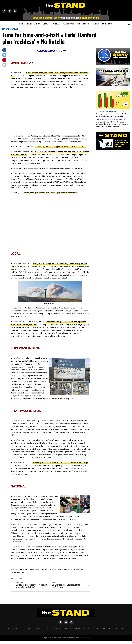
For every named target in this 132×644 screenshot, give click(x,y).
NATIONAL (55, 24)
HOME (20, 24)
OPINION (87, 24)
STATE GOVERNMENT (71, 24)
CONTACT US (119, 631)
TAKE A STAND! (108, 24)
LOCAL (45, 24)
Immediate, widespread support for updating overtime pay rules (62, 147)
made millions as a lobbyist (67, 539)
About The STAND (103, 631)
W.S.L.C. (96, 24)
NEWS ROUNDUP (33, 24)
